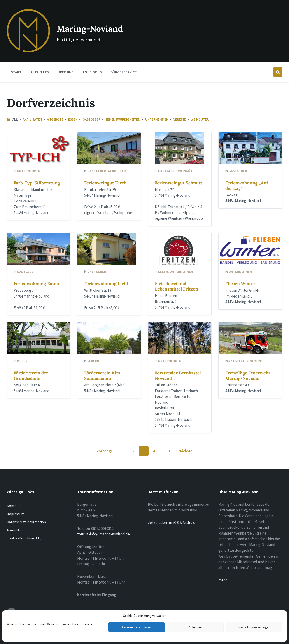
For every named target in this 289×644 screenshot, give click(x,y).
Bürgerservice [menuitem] (124, 62)
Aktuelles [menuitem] (40, 62)
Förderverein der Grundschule (31, 366)
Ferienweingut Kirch (105, 173)
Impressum (16, 504)
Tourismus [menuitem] (92, 62)
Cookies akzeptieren (137, 627)
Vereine (180, 110)
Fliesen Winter (240, 274)
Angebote (55, 110)
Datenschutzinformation (26, 512)
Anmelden (15, 520)
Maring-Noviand (92, 22)
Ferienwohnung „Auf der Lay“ (247, 176)
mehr (223, 570)
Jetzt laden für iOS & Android (172, 513)
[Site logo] (23, 41)
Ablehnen (195, 627)
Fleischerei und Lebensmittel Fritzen (176, 277)
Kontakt (13, 496)
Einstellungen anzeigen (254, 627)
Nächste (186, 441)
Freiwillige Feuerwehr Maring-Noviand (248, 366)
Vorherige (105, 441)
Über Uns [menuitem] (66, 62)
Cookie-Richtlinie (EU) (24, 528)
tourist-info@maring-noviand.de (104, 524)
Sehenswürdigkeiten (123, 110)
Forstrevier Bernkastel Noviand (178, 366)
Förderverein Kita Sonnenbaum (102, 366)
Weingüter (200, 110)
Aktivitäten (32, 110)
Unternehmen (157, 110)
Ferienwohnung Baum (36, 274)
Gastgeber (92, 110)
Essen (73, 110)
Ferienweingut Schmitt (179, 173)
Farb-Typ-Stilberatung (37, 173)
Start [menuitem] (16, 62)
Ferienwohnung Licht (106, 274)
